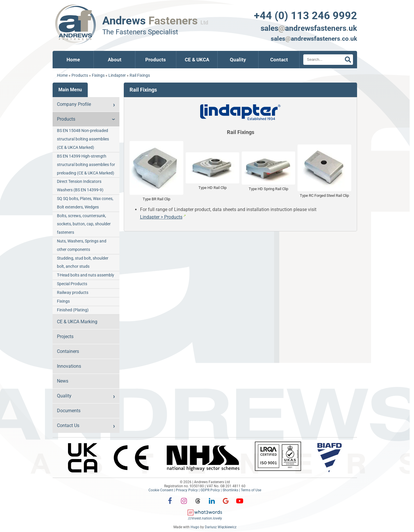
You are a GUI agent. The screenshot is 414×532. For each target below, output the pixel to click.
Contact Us (68, 425)
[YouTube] (240, 501)
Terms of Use (251, 490)
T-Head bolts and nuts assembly (86, 275)
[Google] (226, 505)
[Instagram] (184, 505)
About (115, 60)
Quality (238, 60)
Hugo (195, 527)
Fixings (98, 75)
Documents (69, 411)
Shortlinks (230, 490)
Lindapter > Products (161, 217)
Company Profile (74, 104)
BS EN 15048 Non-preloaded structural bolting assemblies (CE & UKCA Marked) (83, 139)
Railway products (73, 293)
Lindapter (117, 75)
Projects (65, 336)
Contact (279, 60)
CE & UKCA (197, 60)
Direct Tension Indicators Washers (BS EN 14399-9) (80, 186)
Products (156, 60)
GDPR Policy (210, 490)
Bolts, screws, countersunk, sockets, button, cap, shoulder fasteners (84, 224)
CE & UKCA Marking (77, 322)
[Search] (328, 60)
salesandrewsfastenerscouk (314, 39)
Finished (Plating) (73, 310)
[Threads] (198, 505)
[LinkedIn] (212, 505)
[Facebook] (170, 505)
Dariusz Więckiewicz (221, 527)
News (63, 381)
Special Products (72, 284)
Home (73, 60)
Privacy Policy (187, 490)
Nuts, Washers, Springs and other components (82, 245)
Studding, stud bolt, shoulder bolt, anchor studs (83, 263)
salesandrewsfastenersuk (309, 28)
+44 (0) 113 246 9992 (305, 16)
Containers (68, 351)
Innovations (69, 366)
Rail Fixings (140, 75)
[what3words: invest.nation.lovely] (205, 516)
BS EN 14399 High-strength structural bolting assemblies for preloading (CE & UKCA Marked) (86, 165)
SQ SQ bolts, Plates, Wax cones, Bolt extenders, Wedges (85, 203)
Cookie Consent (161, 490)
